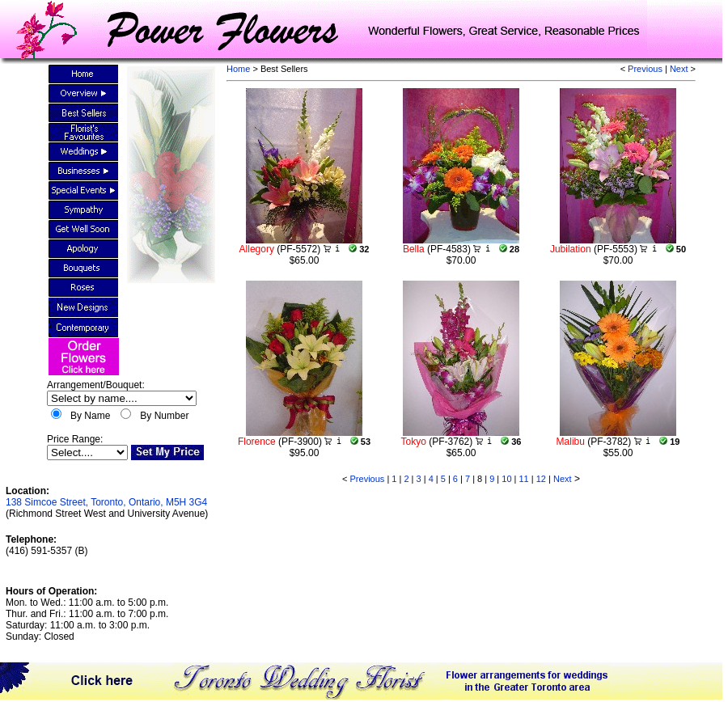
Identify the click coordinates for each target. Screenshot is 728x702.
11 (524, 479)
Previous (645, 69)
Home (238, 69)
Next (679, 69)
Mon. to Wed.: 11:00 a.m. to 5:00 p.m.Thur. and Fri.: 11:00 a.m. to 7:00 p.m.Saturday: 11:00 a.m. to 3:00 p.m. (87, 614)
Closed (59, 636)
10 (506, 479)
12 (541, 479)
